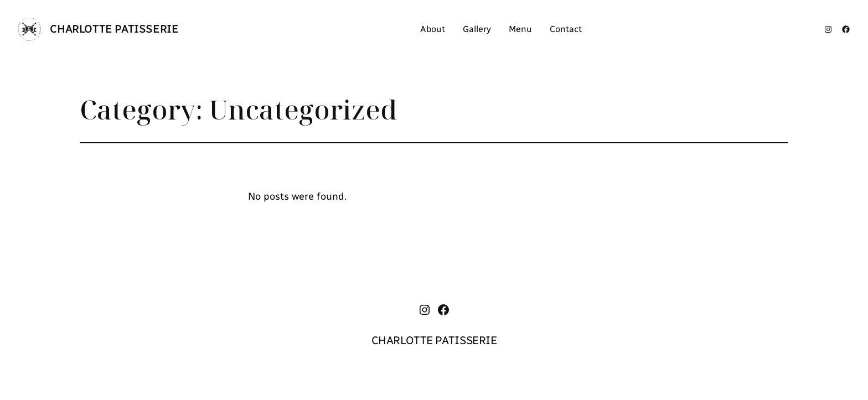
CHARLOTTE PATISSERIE (114, 29)
